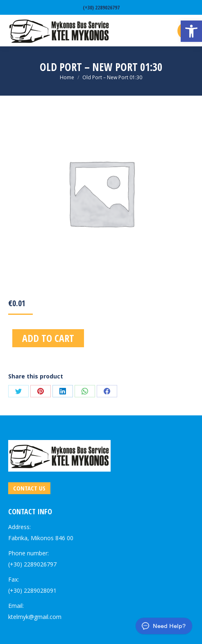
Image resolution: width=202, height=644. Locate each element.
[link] (191, 31)
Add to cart (48, 338)
